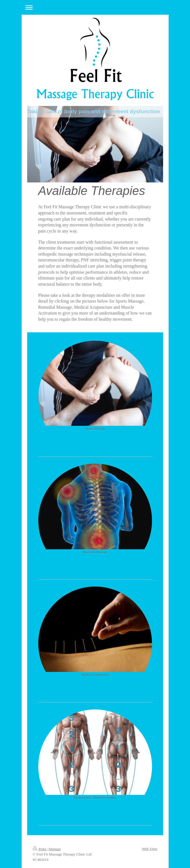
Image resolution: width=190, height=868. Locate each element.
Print (40, 849)
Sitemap (55, 849)
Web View (150, 849)
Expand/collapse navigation (95, 7)
